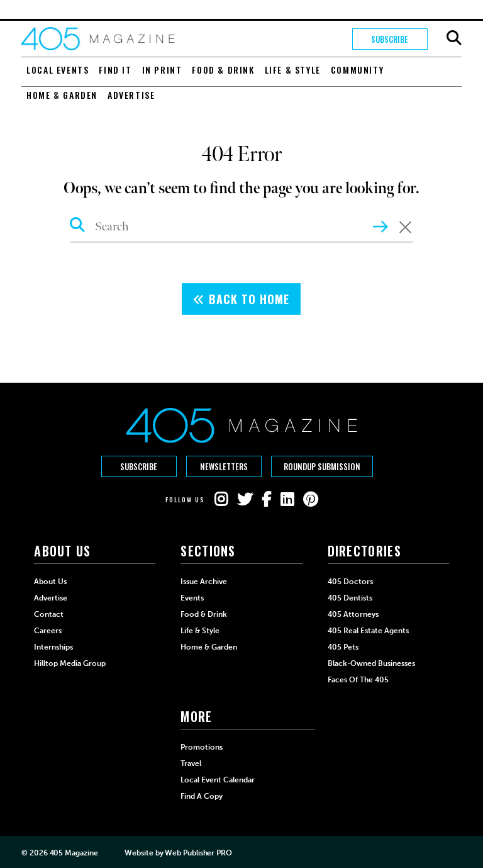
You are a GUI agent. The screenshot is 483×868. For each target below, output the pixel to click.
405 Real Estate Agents (368, 631)
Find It (115, 70)
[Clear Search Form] (405, 228)
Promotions (202, 747)
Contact (49, 614)
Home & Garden (62, 95)
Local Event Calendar (218, 780)
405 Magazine (74, 853)
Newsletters (224, 466)
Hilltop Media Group (70, 663)
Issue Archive (204, 582)
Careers (48, 631)
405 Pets (343, 647)
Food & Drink (223, 70)
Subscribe (390, 39)
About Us (50, 582)
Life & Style (293, 70)
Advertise (131, 95)
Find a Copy (202, 796)
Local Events (58, 70)
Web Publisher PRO (198, 853)
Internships (53, 647)
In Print (162, 70)
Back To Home (241, 299)
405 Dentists (350, 598)
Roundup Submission (322, 466)
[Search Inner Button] (380, 225)
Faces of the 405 (358, 680)
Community (357, 70)
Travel (191, 764)
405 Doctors (350, 582)
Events (192, 598)
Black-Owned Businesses (371, 663)
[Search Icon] (78, 227)
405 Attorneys (353, 614)
